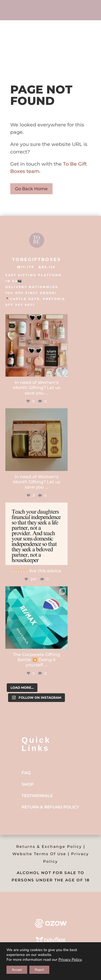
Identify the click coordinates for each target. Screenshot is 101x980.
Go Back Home (31, 189)
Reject (39, 970)
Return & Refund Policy (50, 807)
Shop (28, 784)
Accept (17, 970)
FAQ (26, 773)
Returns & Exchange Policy (49, 847)
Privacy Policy (70, 960)
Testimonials (37, 796)
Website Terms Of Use (39, 854)
